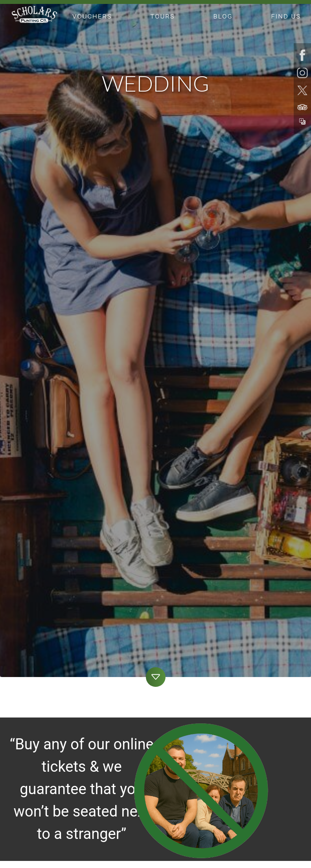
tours (162, 16)
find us (286, 16)
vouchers (92, 16)
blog (223, 16)
